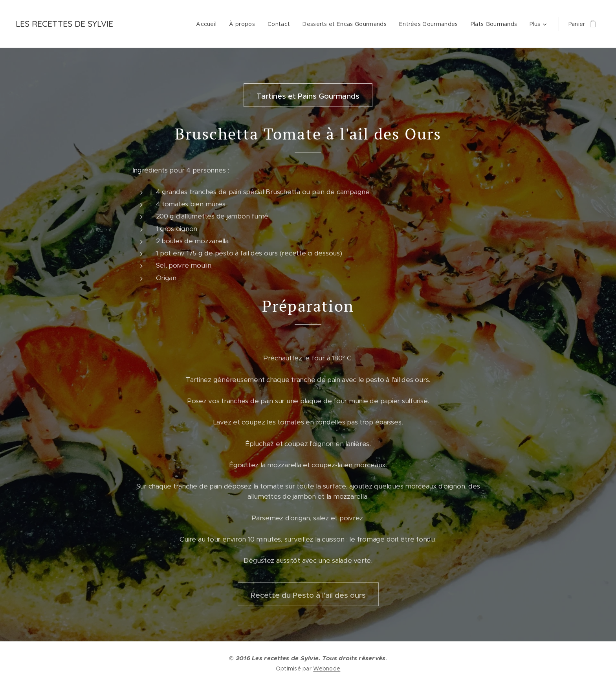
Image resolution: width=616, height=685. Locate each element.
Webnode (327, 668)
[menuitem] (208, 24)
